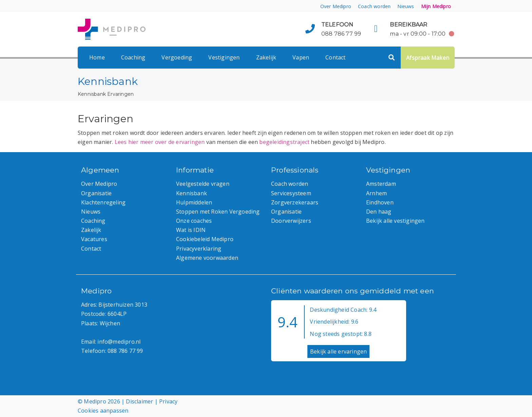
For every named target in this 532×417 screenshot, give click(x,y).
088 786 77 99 (341, 34)
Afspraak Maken (428, 58)
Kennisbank (92, 94)
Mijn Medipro (436, 6)
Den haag (379, 212)
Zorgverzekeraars (295, 202)
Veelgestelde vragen (203, 184)
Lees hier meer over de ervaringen (160, 142)
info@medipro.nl (119, 342)
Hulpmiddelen (194, 202)
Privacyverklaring (199, 249)
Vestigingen (224, 57)
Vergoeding (177, 57)
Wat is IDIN (191, 230)
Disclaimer (139, 401)
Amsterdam (381, 184)
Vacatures (94, 239)
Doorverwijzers (291, 221)
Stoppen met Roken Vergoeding (218, 212)
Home (97, 57)
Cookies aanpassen (103, 411)
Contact (335, 57)
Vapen (301, 57)
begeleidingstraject (284, 142)
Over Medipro (336, 6)
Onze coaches (194, 221)
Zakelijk (266, 57)
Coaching (133, 57)
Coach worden (374, 6)
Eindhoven (380, 202)
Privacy (168, 401)
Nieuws (406, 6)
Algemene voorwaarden (207, 258)
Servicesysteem (291, 193)
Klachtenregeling (103, 202)
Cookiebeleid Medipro (205, 239)
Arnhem (376, 193)
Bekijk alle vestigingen (395, 221)
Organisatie (96, 193)
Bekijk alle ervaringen (338, 351)
